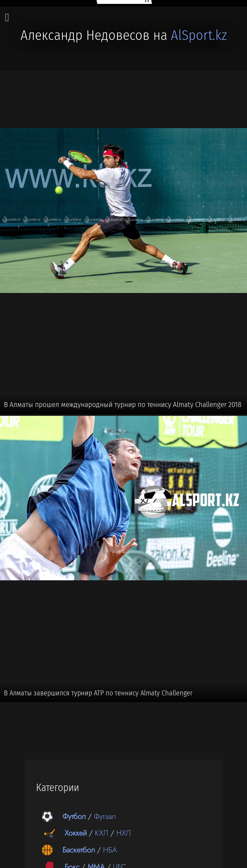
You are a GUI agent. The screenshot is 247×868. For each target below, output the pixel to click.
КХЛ (102, 833)
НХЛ (124, 833)
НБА (110, 850)
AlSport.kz (199, 35)
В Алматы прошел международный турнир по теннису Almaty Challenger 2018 (123, 405)
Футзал (105, 816)
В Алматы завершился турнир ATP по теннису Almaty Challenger (98, 693)
